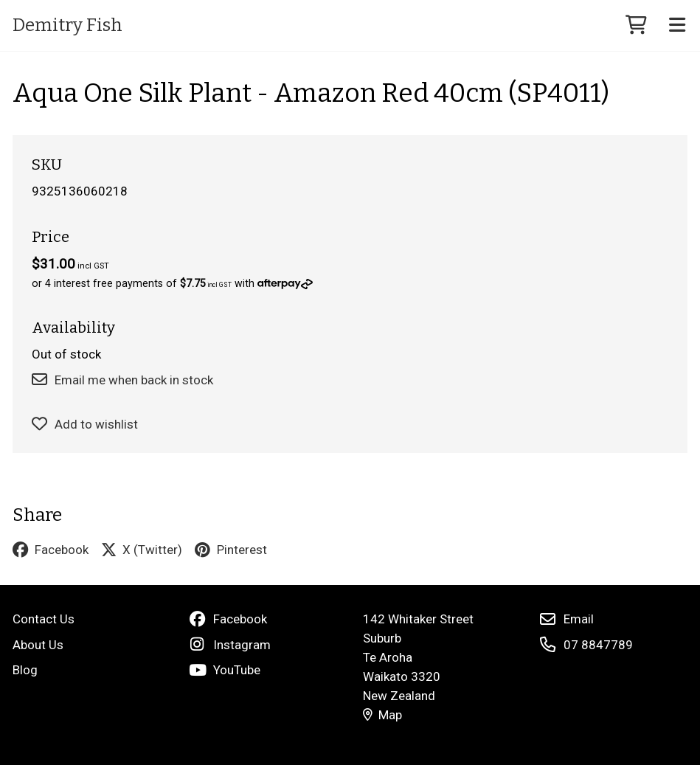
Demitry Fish (67, 25)
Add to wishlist (85, 424)
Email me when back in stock (123, 380)
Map (383, 715)
